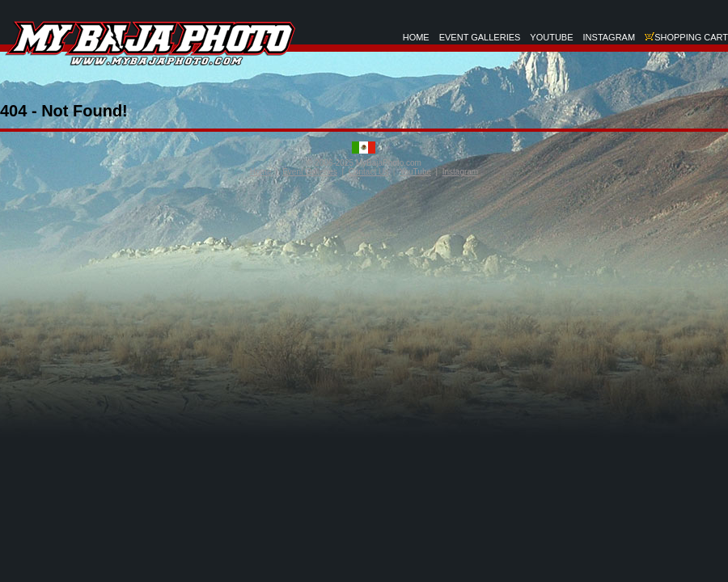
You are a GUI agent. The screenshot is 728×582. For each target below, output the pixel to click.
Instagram (460, 172)
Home (261, 172)
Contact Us (368, 172)
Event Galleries (310, 172)
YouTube (415, 172)
